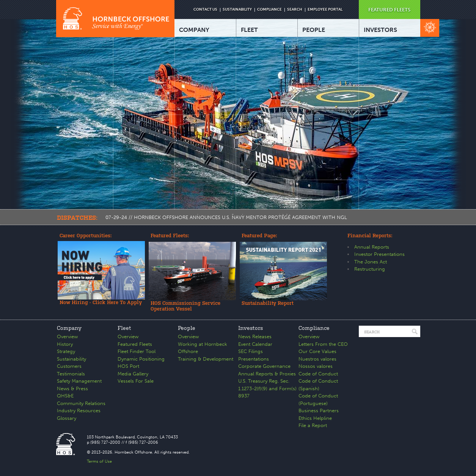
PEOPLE (314, 30)
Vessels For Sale (136, 381)
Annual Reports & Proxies (267, 374)
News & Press (72, 389)
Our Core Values (317, 351)
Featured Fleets (135, 344)
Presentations (254, 359)
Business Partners (319, 411)
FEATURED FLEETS (389, 10)
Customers (69, 366)
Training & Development (206, 359)
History (65, 344)
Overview (67, 337)
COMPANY (194, 30)
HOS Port (128, 366)
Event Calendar (255, 344)
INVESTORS (380, 30)
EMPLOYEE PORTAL (325, 9)
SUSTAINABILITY (237, 9)
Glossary (67, 418)
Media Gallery (133, 374)
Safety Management (79, 381)
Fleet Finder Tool (137, 351)
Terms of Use (99, 461)
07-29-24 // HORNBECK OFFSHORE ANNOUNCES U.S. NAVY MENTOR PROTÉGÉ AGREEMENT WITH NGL (226, 217)
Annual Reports (372, 247)
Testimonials (71, 374)
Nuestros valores (317, 359)
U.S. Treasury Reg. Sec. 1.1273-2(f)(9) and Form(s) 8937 (267, 388)
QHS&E (65, 396)
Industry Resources (79, 411)
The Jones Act (371, 262)
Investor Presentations (379, 254)
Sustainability (71, 359)
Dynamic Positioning (141, 359)
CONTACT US (205, 9)
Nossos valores (316, 366)
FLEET (249, 30)
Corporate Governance (264, 366)
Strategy (66, 351)
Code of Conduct (318, 374)
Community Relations (81, 403)
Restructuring (370, 269)
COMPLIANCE (269, 9)
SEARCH (295, 9)
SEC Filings (251, 351)
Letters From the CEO (323, 344)
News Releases (255, 337)
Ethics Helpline (315, 418)
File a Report (313, 425)
